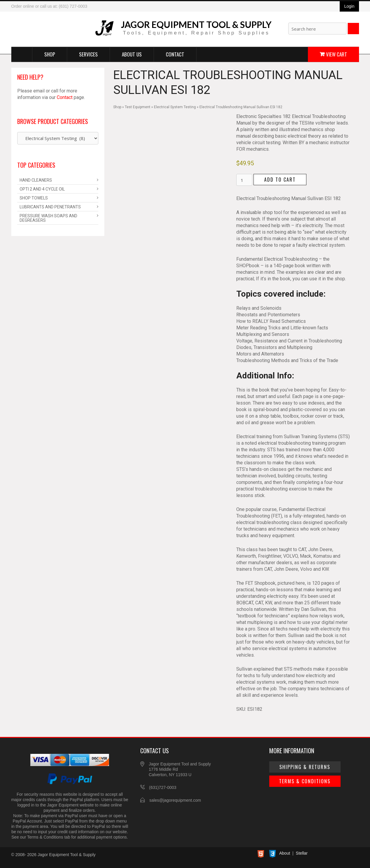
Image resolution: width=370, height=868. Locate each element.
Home (22, 54)
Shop (50, 54)
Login (349, 6)
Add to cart (280, 180)
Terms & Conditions (305, 781)
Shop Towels (34, 198)
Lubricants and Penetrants (50, 207)
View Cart (337, 54)
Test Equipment (138, 107)
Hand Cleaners (36, 180)
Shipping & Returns (305, 767)
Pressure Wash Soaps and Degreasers (48, 218)
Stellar (302, 853)
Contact (175, 54)
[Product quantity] (244, 180)
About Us (132, 54)
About (285, 853)
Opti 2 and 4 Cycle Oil (42, 189)
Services (88, 54)
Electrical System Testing (175, 107)
